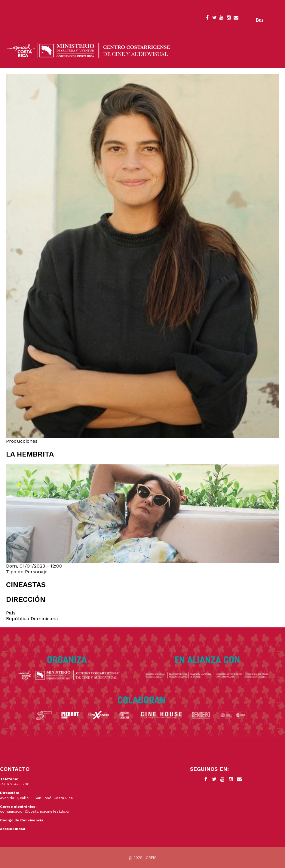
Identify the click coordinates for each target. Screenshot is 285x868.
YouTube (222, 19)
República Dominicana (32, 619)
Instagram (229, 19)
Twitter (214, 19)
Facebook (207, 19)
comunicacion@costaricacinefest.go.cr (35, 811)
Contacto (236, 19)
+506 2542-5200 (15, 784)
